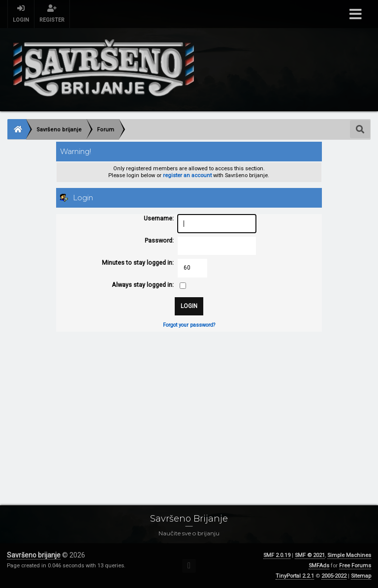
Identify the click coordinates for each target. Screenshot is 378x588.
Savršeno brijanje (34, 555)
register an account (187, 175)
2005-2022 (334, 576)
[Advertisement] (189, 408)
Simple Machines (349, 555)
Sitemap (361, 576)
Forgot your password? (189, 325)
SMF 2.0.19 (277, 555)
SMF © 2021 (310, 555)
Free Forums (355, 566)
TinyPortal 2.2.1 (295, 576)
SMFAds (319, 566)
